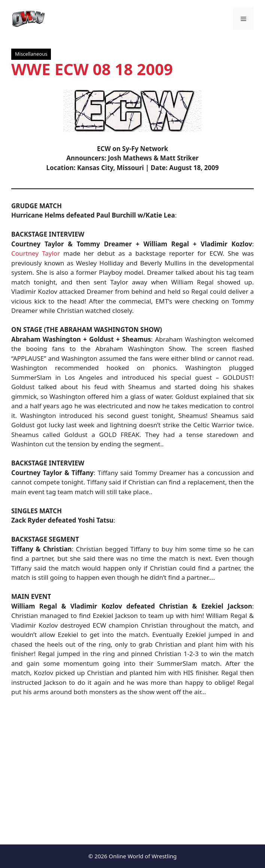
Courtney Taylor (36, 253)
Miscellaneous (31, 54)
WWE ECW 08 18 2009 (92, 69)
